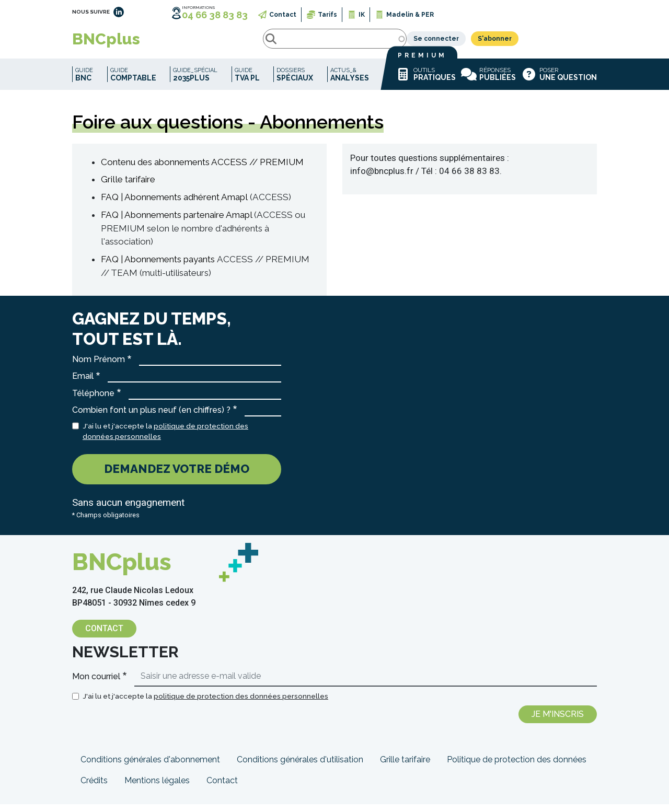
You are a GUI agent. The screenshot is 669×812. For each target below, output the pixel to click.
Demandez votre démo (177, 477)
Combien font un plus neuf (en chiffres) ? (151, 418)
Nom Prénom (99, 367)
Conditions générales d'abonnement (150, 767)
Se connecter (515, 43)
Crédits (94, 788)
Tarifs (327, 15)
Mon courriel (96, 684)
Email (83, 384)
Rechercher (178, 43)
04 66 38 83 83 (215, 15)
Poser (559, 82)
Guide (84, 82)
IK (362, 15)
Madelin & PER (410, 15)
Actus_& (350, 82)
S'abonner (573, 43)
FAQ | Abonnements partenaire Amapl (176, 223)
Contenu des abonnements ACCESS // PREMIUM (202, 170)
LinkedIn (119, 12)
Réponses (488, 82)
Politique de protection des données (517, 767)
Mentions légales (157, 788)
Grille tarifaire (128, 187)
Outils (425, 82)
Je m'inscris (558, 722)
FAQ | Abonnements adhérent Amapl (174, 205)
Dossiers (295, 82)
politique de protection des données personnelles (241, 704)
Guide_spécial (195, 82)
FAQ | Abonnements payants (158, 267)
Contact (283, 15)
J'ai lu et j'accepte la (165, 439)
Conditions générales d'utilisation (300, 767)
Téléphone (93, 401)
